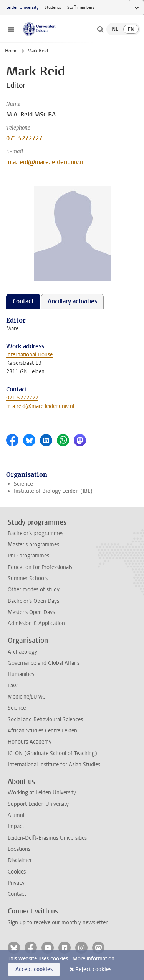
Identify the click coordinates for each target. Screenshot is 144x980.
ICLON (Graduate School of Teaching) (52, 753)
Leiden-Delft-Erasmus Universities (47, 838)
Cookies (17, 872)
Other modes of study (34, 590)
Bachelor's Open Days (33, 601)
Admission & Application (36, 623)
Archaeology (22, 652)
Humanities (21, 674)
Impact (16, 826)
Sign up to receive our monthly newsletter (58, 923)
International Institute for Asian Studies (54, 765)
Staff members (81, 7)
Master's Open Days (31, 612)
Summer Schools (28, 578)
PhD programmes (28, 556)
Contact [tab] (23, 301)
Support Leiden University (38, 804)
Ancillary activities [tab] (72, 301)
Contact (17, 894)
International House (29, 355)
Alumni (16, 815)
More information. (94, 959)
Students (53, 7)
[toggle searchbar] (100, 29)
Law (13, 686)
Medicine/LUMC (26, 697)
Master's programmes (33, 545)
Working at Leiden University (42, 793)
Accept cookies (34, 969)
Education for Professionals (40, 567)
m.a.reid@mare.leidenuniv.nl (46, 162)
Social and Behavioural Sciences (45, 720)
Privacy (16, 883)
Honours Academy (30, 742)
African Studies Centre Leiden (42, 731)
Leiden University (22, 7)
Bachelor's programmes (36, 533)
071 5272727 (24, 138)
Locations (19, 849)
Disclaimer (20, 860)
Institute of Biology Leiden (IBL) (53, 491)
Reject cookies (93, 969)
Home (11, 51)
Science (23, 484)
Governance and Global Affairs (44, 663)
